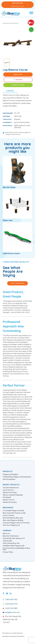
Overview (10, 91)
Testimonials (7, 541)
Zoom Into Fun (8, 490)
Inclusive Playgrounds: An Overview (16, 523)
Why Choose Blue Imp (11, 543)
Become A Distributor (11, 536)
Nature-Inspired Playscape (13, 495)
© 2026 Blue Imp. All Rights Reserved (12, 633)
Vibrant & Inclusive (10, 493)
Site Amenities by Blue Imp (13, 518)
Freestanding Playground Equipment (17, 477)
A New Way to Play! (17, 5)
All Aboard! (7, 497)
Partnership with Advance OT (14, 538)
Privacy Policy (8, 552)
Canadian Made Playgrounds (14, 546)
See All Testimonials (17, 283)
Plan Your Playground (11, 525)
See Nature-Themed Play (11, 23)
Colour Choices (8, 515)
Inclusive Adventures (11, 488)
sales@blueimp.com (11, 612)
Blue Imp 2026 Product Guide (14, 513)
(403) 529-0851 (10, 608)
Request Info (18, 74)
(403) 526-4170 (10, 604)
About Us (6, 534)
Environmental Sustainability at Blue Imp (16, 549)
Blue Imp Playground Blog (13, 520)
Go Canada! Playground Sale (13, 511)
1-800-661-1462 (10, 600)
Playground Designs (10, 474)
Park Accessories (9, 479)
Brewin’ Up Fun (9, 500)
